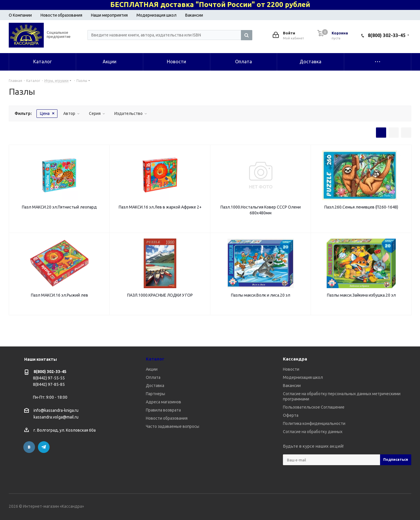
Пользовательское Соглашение (314, 407)
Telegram (44, 447)
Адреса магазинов (163, 402)
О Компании (20, 15)
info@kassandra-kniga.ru (56, 410)
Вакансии (194, 15)
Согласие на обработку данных (313, 432)
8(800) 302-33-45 (387, 35)
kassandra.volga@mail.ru (56, 417)
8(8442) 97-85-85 (49, 384)
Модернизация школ (156, 15)
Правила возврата (163, 410)
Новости (291, 369)
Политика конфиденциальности (314, 423)
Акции (152, 369)
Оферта (291, 415)
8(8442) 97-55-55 (49, 378)
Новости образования (61, 15)
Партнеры (155, 394)
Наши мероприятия (109, 15)
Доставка (155, 386)
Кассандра (295, 359)
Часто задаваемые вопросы (173, 426)
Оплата (153, 377)
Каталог (155, 359)
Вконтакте (29, 447)
